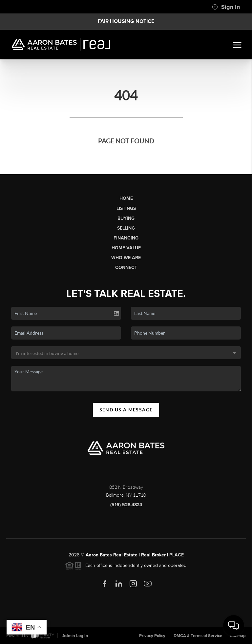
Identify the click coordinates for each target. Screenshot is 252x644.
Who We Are (126, 258)
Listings (126, 208)
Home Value (126, 248)
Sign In (226, 7)
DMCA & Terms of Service (198, 636)
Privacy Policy (152, 636)
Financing (126, 238)
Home (126, 198)
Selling (126, 228)
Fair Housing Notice (126, 21)
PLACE (177, 558)
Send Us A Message (126, 412)
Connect (126, 268)
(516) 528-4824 (126, 507)
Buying (126, 218)
